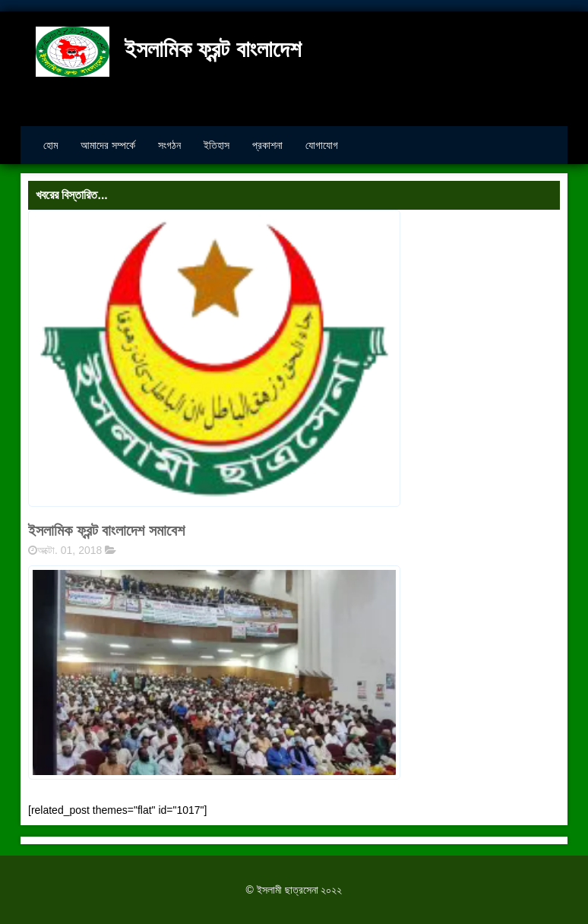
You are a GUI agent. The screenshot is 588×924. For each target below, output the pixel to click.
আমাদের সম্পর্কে (108, 145)
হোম (51, 145)
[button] (214, 672)
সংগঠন (169, 145)
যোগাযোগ (322, 145)
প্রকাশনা (267, 145)
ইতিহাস (217, 145)
